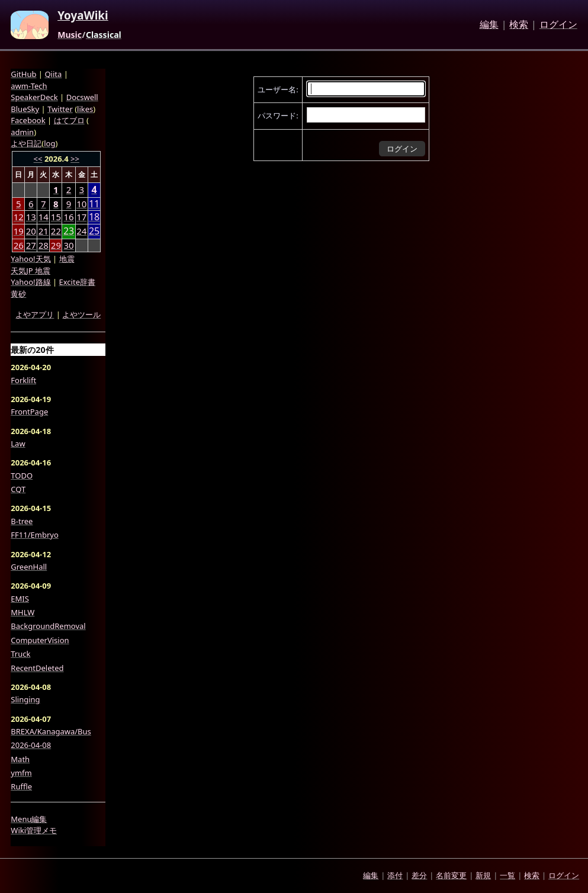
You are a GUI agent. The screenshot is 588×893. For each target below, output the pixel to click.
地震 (67, 259)
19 (19, 231)
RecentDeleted (37, 668)
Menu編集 (29, 819)
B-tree (22, 521)
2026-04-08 (31, 745)
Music (70, 35)
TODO (22, 476)
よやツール (81, 314)
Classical (104, 35)
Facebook (28, 120)
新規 (483, 875)
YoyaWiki (83, 16)
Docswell (82, 97)
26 (19, 245)
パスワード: (278, 115)
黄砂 (18, 294)
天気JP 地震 (30, 271)
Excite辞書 (77, 282)
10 (81, 204)
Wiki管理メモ (34, 830)
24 (81, 231)
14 (44, 217)
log (49, 143)
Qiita (53, 74)
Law (18, 444)
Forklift (23, 380)
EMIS (20, 599)
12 (19, 217)
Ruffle (21, 786)
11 (94, 204)
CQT (18, 489)
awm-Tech (29, 86)
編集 (489, 25)
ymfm (21, 773)
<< (38, 159)
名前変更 (451, 875)
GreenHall (29, 567)
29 (56, 245)
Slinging (25, 699)
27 (31, 245)
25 (94, 231)
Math (20, 759)
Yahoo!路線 (30, 282)
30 (68, 245)
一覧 (507, 875)
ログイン (558, 25)
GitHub (23, 74)
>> (75, 159)
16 (68, 217)
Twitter (60, 109)
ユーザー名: (278, 89)
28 (44, 245)
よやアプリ (35, 314)
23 (69, 231)
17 (81, 217)
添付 (395, 875)
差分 (419, 875)
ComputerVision (40, 640)
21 (44, 231)
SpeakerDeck (34, 97)
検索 (519, 25)
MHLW (23, 612)
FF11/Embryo (34, 535)
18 (94, 217)
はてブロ (69, 120)
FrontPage (29, 412)
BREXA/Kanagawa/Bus (51, 731)
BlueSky (25, 109)
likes (85, 109)
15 (56, 217)
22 (56, 231)
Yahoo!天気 (30, 259)
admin (22, 132)
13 (31, 217)
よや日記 (26, 143)
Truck (20, 654)
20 (31, 231)
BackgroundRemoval (48, 626)
